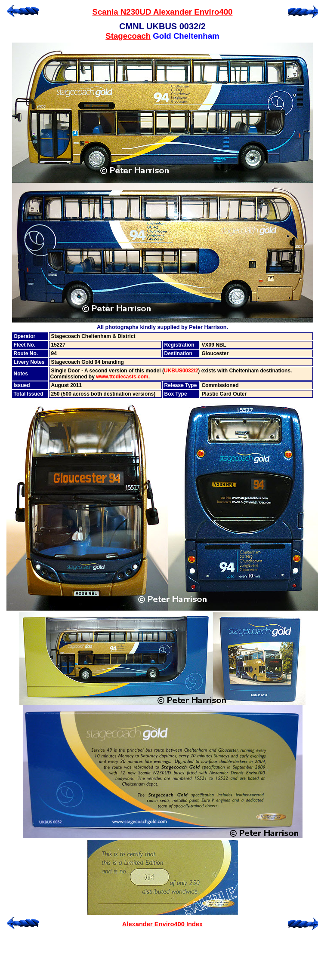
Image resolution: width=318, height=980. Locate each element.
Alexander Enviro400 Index (162, 924)
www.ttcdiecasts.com (122, 377)
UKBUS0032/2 (181, 371)
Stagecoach (128, 36)
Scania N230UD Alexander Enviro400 (163, 12)
